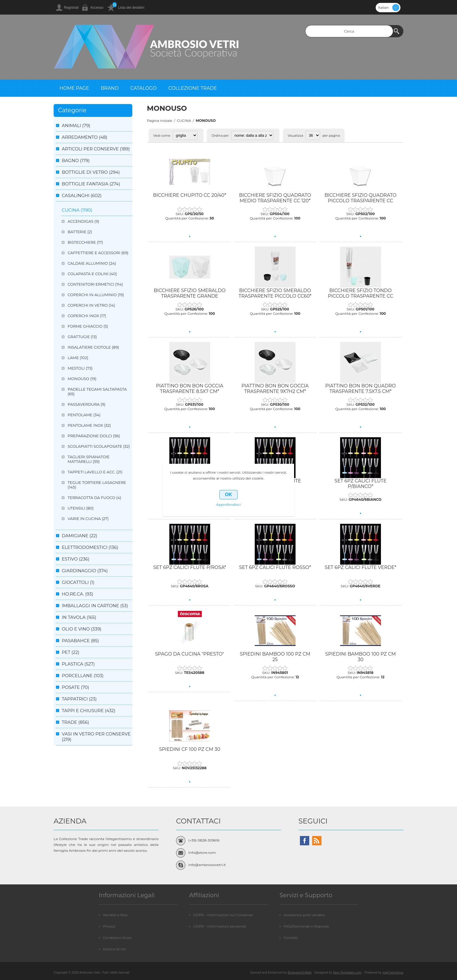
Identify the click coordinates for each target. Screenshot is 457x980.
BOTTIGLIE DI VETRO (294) (91, 172)
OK (228, 495)
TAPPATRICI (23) (79, 699)
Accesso (97, 8)
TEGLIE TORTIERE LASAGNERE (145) (97, 485)
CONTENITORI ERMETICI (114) (95, 284)
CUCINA (184, 121)
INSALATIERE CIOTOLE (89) (93, 347)
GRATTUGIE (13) (82, 337)
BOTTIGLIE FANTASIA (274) (91, 184)
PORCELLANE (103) (83, 676)
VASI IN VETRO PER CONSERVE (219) (96, 737)
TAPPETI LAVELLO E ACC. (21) (95, 472)
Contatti (291, 938)
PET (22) (71, 652)
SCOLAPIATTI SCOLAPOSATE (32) (99, 446)
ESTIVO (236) (76, 559)
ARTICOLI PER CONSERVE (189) (96, 149)
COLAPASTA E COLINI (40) (92, 274)
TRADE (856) (75, 722)
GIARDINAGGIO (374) (85, 571)
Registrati (71, 8)
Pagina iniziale (160, 121)
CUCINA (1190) (77, 210)
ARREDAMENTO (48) (85, 137)
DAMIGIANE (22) (80, 536)
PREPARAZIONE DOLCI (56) (94, 436)
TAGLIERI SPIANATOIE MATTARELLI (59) (89, 459)
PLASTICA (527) (78, 664)
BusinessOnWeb (300, 972)
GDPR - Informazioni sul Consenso (223, 915)
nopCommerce (393, 972)
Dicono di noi (114, 949)
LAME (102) (78, 358)
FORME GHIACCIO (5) (88, 326)
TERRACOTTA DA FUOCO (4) (94, 498)
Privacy (109, 926)
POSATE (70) (75, 687)
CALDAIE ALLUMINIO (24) (92, 263)
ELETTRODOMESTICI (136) (90, 547)
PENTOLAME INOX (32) (89, 425)
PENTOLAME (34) (84, 415)
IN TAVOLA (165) (79, 617)
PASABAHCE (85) (80, 641)
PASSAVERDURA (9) (87, 404)
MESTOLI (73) (80, 368)
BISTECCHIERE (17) (85, 242)
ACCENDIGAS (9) (83, 221)
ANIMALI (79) (76, 125)
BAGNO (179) (76, 160)
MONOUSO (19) (82, 379)
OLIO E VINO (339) (82, 629)
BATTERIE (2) (80, 232)
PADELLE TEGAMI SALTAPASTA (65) (97, 391)
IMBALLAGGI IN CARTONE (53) (95, 606)
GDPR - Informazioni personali (220, 926)
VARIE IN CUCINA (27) (88, 519)
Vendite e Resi (115, 915)
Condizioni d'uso (117, 938)
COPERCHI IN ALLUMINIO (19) (96, 295)
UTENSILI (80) (81, 508)
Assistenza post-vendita (304, 915)
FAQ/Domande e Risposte (306, 926)
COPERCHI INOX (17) (87, 316)
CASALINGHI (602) (82, 195)
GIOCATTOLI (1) (78, 582)
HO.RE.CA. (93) (78, 594)
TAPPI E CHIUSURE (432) (89, 711)
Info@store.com (202, 852)
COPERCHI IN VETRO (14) (91, 305)
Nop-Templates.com (347, 972)
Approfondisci (228, 504)
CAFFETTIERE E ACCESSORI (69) (98, 253)
